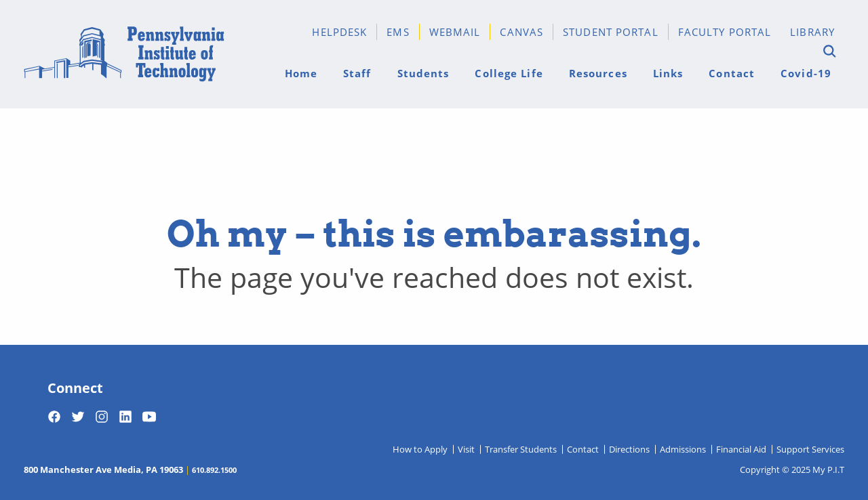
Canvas (521, 32)
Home (301, 73)
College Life (509, 73)
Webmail (455, 32)
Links (668, 73)
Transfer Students (521, 449)
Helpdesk (339, 32)
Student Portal (611, 32)
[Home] (124, 54)
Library (812, 32)
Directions (629, 449)
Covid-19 (806, 73)
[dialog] (827, 459)
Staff (357, 73)
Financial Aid (741, 449)
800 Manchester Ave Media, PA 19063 (103, 470)
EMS (398, 32)
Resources (598, 73)
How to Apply (420, 449)
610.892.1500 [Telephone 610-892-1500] (214, 470)
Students (423, 73)
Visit (466, 449)
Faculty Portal (725, 32)
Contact (732, 73)
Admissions (683, 449)
